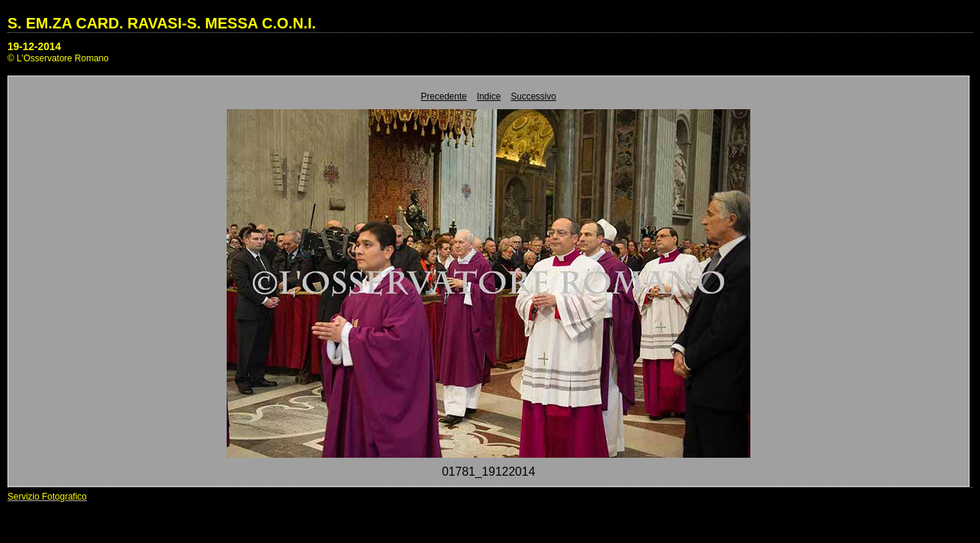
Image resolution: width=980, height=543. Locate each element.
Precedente (444, 96)
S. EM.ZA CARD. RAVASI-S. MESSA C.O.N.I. (162, 23)
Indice (489, 96)
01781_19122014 (489, 472)
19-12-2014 (34, 46)
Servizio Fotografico (47, 497)
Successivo (534, 96)
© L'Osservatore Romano (58, 58)
